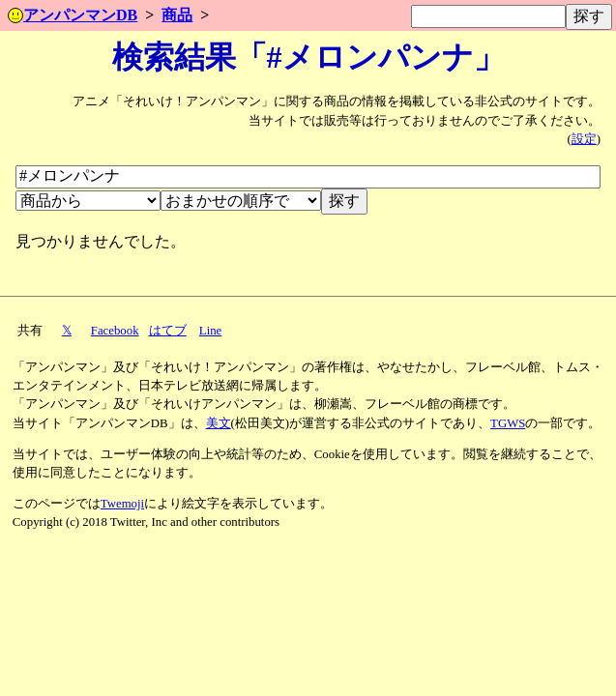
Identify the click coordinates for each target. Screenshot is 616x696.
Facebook (115, 331)
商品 (177, 15)
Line (210, 331)
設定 (584, 139)
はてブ (168, 331)
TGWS (508, 423)
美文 (219, 423)
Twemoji (122, 504)
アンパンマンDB (73, 15)
